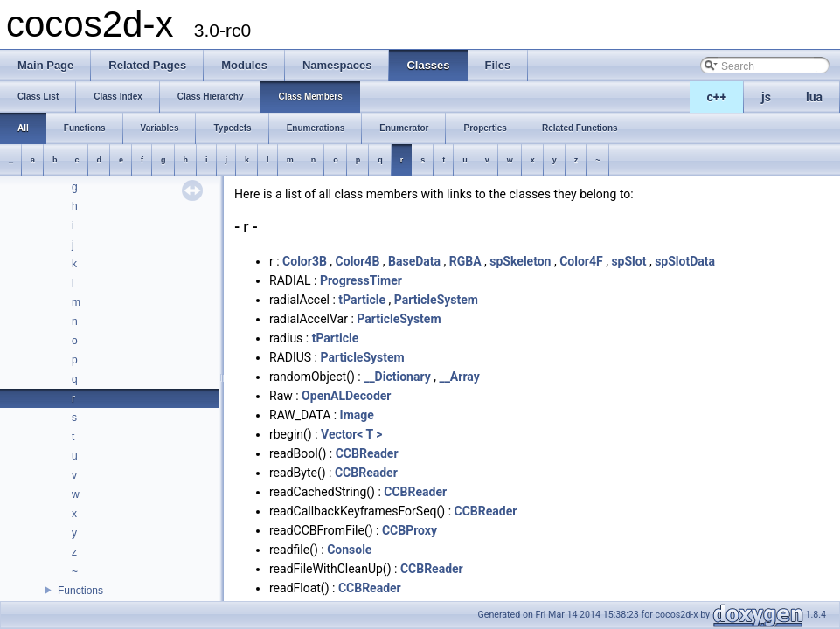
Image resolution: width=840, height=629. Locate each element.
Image (357, 415)
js (766, 97)
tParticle (362, 300)
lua (814, 97)
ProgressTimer (361, 280)
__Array (459, 377)
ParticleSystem (436, 300)
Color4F (581, 261)
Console (349, 550)
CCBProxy (410, 530)
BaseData (414, 261)
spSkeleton (520, 261)
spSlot (628, 261)
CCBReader (367, 453)
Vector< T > (352, 434)
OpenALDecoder (346, 396)
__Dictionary (397, 377)
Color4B (358, 261)
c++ (717, 97)
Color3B (305, 261)
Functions (80, 591)
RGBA (465, 261)
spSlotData (685, 261)
